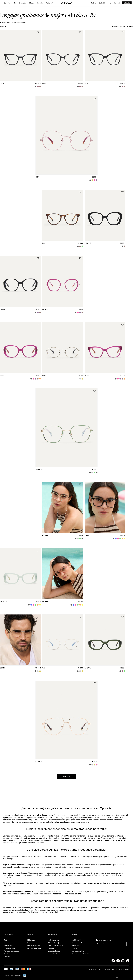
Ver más (67, 776)
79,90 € (95, 177)
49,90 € (38, 83)
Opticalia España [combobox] (103, 944)
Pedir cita (127, 3)
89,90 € (38, 668)
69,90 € (123, 535)
